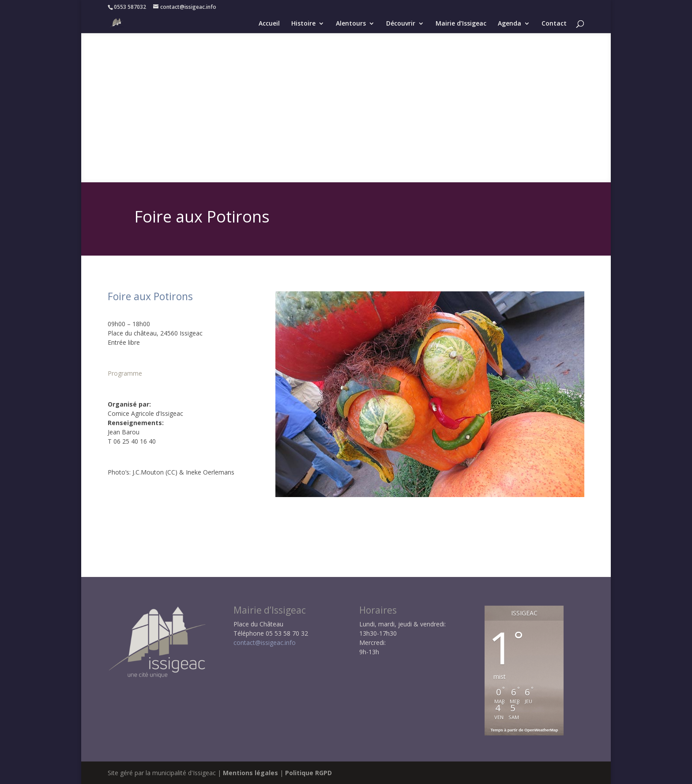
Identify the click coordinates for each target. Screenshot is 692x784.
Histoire (303, 24)
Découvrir (401, 24)
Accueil (269, 24)
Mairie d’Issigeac (461, 24)
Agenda (510, 24)
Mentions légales (250, 773)
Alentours (351, 24)
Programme (125, 373)
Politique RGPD (308, 773)
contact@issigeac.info (265, 643)
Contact (554, 24)
